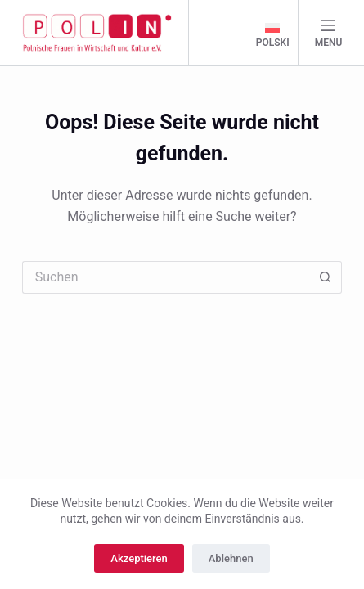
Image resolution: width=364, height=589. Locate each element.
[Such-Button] (326, 277)
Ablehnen (231, 558)
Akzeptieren (139, 558)
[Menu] (329, 33)
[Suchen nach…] (166, 277)
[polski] (273, 35)
